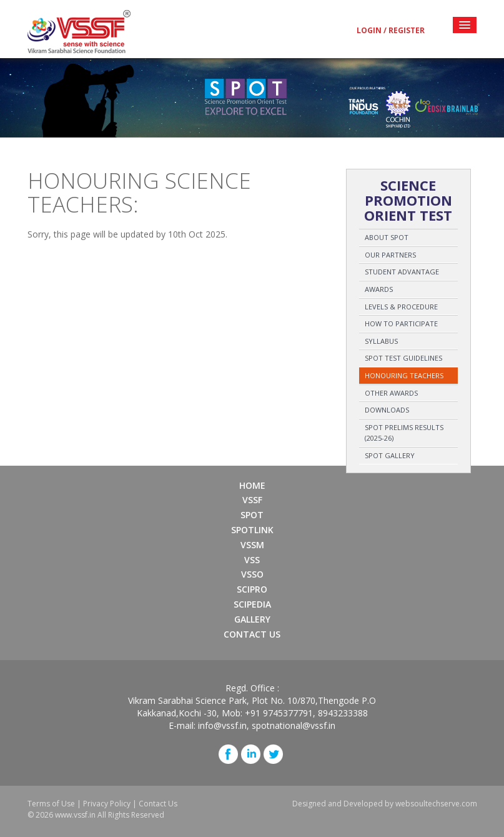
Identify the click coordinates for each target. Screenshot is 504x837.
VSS (252, 560)
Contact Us (252, 634)
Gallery (252, 619)
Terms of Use (51, 804)
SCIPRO (252, 589)
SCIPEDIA (252, 604)
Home (252, 485)
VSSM (252, 545)
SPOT (252, 515)
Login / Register (391, 30)
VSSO (252, 574)
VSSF (252, 500)
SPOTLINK (252, 530)
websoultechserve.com (436, 804)
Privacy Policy (107, 804)
